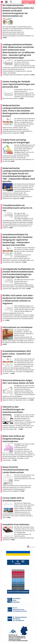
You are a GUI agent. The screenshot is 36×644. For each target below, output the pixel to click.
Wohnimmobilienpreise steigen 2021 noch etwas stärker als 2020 (18, 382)
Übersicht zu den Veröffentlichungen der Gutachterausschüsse (13, 409)
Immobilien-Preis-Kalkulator (16, 524)
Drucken (32, 547)
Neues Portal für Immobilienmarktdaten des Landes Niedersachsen (16, 470)
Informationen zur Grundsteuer (17, 327)
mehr (5, 38)
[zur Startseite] (2, 2)
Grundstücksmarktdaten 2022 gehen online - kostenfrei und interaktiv (17, 354)
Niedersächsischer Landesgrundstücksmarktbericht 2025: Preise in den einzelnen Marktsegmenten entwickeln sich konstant (18, 111)
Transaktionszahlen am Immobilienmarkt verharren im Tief (17, 208)
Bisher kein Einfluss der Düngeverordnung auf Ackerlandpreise (14, 439)
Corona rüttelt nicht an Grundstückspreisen (13, 499)
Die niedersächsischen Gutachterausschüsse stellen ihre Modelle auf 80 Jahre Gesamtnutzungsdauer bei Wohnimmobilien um (18, 11)
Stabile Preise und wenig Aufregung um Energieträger (16, 141)
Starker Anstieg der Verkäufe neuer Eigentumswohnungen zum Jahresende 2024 (19, 84)
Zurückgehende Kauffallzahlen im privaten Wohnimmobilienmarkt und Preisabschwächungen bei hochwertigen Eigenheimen (18, 273)
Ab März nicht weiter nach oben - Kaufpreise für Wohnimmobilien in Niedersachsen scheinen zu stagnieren (18, 299)
